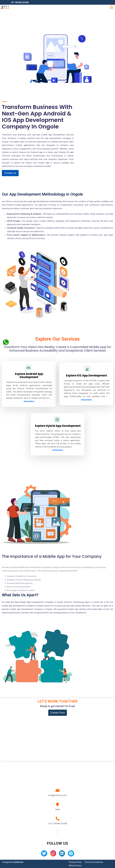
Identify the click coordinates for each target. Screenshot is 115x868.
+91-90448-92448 (20, 2)
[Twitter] (44, 854)
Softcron (19, 862)
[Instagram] (53, 854)
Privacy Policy (75, 862)
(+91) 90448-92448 (58, 823)
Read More (29, 401)
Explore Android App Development (29, 376)
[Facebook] (71, 854)
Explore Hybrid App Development (58, 426)
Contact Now (57, 713)
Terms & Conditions (94, 862)
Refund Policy (75, 866)
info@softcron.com (57, 795)
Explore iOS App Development (87, 376)
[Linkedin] (62, 854)
